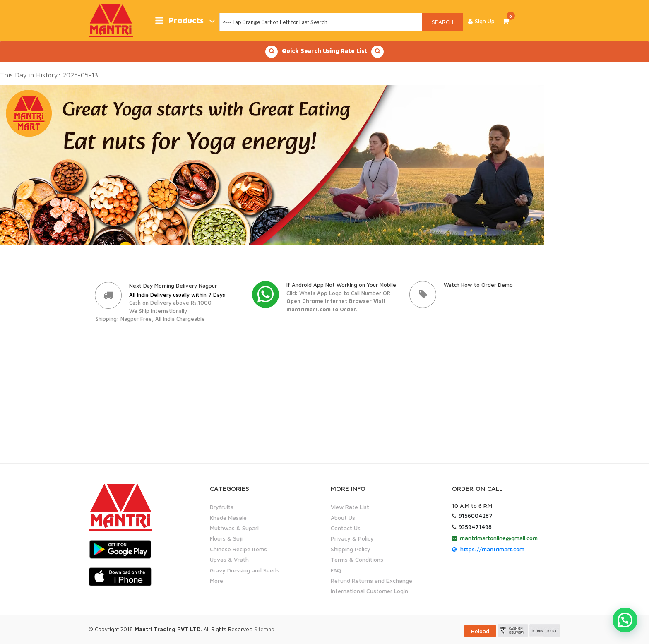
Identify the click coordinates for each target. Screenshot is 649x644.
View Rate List (350, 507)
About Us (343, 518)
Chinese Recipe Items (238, 549)
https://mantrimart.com (492, 549)
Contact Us (346, 528)
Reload (480, 631)
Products (185, 21)
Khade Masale (228, 518)
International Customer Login (369, 591)
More (216, 580)
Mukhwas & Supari (234, 528)
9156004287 (476, 515)
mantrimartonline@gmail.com (499, 538)
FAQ (336, 570)
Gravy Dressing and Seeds (245, 570)
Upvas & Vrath (229, 559)
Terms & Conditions (357, 559)
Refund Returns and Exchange (371, 580)
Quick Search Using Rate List (324, 52)
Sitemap (264, 629)
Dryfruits (222, 507)
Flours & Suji (226, 538)
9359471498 (475, 527)
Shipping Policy (351, 549)
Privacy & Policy (352, 538)
